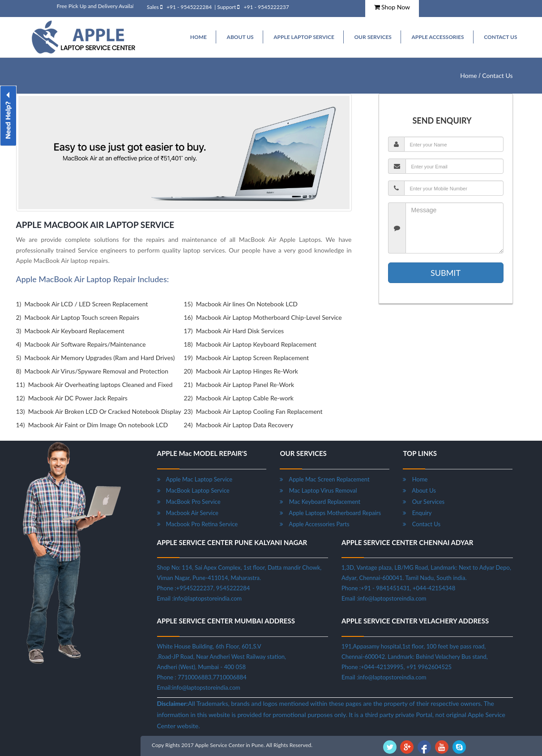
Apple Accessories (437, 37)
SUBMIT (446, 273)
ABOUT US (240, 37)
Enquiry (417, 513)
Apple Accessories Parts (314, 524)
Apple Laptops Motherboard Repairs (330, 513)
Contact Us (500, 37)
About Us (419, 490)
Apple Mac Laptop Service (195, 479)
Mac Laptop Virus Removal (318, 490)
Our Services (373, 37)
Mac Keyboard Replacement (320, 502)
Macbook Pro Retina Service (198, 524)
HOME (198, 37)
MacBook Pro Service (189, 502)
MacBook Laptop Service (193, 490)
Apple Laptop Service (304, 37)
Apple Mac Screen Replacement (324, 479)
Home (468, 75)
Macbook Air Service (188, 513)
